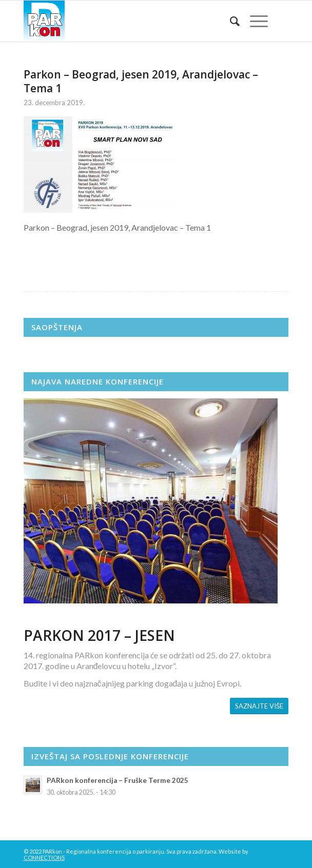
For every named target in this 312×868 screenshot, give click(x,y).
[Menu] (254, 21)
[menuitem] (230, 21)
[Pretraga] (230, 21)
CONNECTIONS (44, 857)
